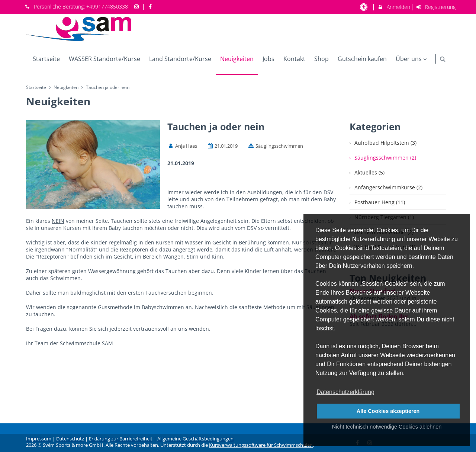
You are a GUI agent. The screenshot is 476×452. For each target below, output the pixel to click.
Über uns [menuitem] (412, 59)
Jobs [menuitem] (268, 59)
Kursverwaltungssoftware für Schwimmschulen (261, 445)
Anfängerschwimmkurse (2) (388, 187)
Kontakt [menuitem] (294, 59)
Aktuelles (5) (369, 172)
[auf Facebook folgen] (151, 7)
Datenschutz (70, 439)
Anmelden (394, 7)
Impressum (39, 439)
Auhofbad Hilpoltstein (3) (385, 143)
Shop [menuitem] (321, 59)
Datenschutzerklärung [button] (345, 392)
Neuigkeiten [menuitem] (237, 59)
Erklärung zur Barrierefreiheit (121, 439)
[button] (443, 59)
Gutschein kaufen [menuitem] (362, 59)
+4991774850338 (107, 7)
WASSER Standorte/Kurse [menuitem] (104, 59)
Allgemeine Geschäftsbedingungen (195, 439)
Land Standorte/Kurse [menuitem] (180, 59)
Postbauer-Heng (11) (380, 202)
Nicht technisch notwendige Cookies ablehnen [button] (387, 427)
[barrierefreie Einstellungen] (364, 7)
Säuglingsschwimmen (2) (385, 158)
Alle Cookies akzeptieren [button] (388, 411)
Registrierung (436, 7)
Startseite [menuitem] (46, 59)
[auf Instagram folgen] (138, 7)
